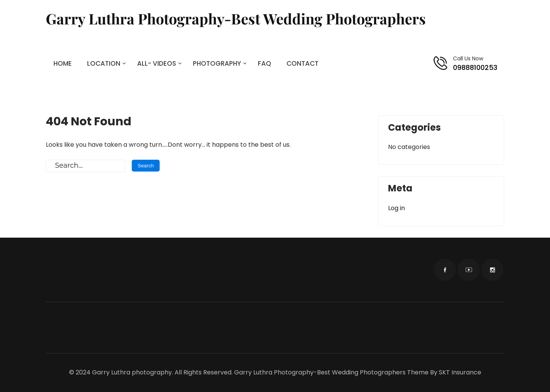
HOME (63, 63)
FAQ (264, 63)
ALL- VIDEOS (157, 63)
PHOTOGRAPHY (217, 63)
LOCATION (104, 63)
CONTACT (302, 63)
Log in (396, 208)
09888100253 (475, 67)
